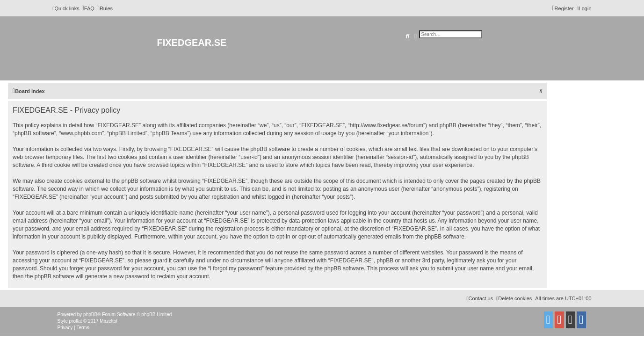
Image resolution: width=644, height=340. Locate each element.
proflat (76, 321)
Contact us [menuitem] (480, 298)
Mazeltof (109, 321)
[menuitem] (88, 8)
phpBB (90, 315)
